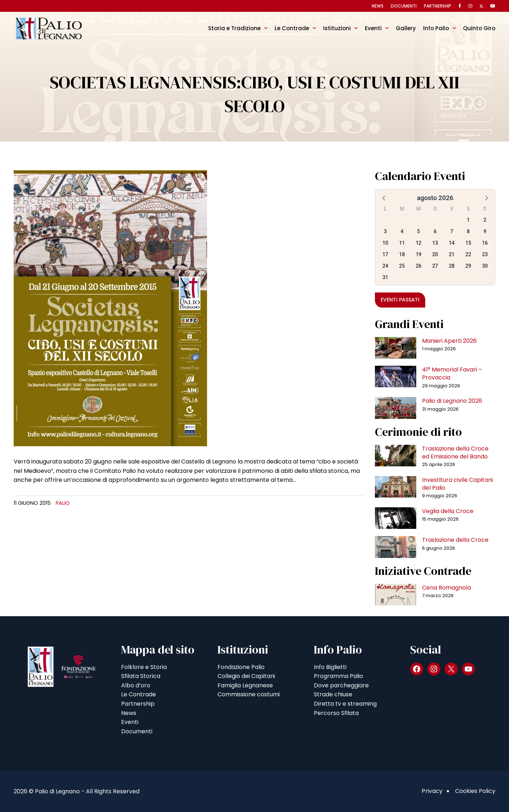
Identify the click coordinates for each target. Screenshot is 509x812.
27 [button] (435, 266)
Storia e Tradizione (234, 28)
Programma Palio (338, 676)
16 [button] (485, 243)
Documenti (404, 6)
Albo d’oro (136, 685)
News (378, 6)
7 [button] (452, 231)
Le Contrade (292, 28)
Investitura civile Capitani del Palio (457, 484)
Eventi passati (400, 300)
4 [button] (402, 231)
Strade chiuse (333, 694)
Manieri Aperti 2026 (449, 341)
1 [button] (468, 220)
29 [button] (468, 266)
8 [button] (468, 231)
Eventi (373, 28)
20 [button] (435, 254)
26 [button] (418, 266)
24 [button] (385, 266)
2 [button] (485, 220)
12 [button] (418, 243)
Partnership (437, 6)
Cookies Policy (475, 791)
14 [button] (452, 243)
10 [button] (385, 243)
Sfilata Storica (141, 676)
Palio (63, 503)
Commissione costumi (249, 694)
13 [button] (435, 243)
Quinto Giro (479, 28)
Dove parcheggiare (341, 685)
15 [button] (468, 243)
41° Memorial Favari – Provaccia (452, 373)
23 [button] (485, 254)
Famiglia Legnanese (245, 685)
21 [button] (452, 254)
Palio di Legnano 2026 (452, 401)
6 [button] (435, 231)
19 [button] (418, 254)
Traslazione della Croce (455, 540)
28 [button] (452, 266)
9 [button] (485, 231)
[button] (384, 198)
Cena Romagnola (446, 588)
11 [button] (402, 243)
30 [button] (485, 266)
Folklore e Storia (144, 667)
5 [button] (418, 231)
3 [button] (385, 231)
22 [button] (468, 254)
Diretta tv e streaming (345, 704)
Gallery (406, 28)
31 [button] (385, 277)
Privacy (432, 791)
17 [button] (385, 254)
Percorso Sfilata (336, 713)
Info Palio (436, 28)
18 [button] (402, 254)
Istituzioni (337, 28)
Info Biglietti (330, 667)
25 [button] (402, 266)
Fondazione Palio (241, 667)
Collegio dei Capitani (246, 676)
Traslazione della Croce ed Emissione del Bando (455, 453)
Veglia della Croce (448, 511)
